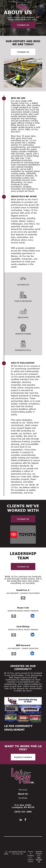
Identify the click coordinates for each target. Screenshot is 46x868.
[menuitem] (23, 790)
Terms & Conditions (31, 855)
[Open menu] (41, 6)
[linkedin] (33, 616)
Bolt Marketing (39, 859)
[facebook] (25, 820)
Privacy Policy (31, 860)
